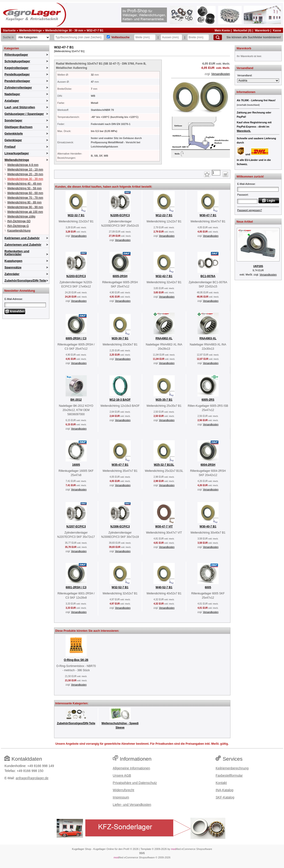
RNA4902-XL (164, 338)
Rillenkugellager (16, 55)
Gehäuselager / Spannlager (24, 114)
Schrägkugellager (17, 61)
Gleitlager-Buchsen (18, 127)
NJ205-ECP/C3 (120, 215)
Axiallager (12, 101)
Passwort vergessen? (250, 210)
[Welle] (145, 37)
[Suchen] (218, 37)
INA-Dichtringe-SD (19, 221)
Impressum (121, 797)
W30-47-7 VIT (164, 527)
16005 (76, 465)
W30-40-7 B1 (208, 527)
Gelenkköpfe (14, 134)
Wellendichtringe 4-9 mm (23, 165)
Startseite (9, 31)
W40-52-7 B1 (164, 587)
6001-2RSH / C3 (76, 587)
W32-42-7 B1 (164, 276)
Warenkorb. (244, 131)
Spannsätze (13, 267)
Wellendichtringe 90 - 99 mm (25, 207)
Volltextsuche (120, 37)
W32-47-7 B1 (95, 31)
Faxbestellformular (229, 775)
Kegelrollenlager (16, 68)
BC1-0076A (208, 276)
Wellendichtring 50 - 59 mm (24, 188)
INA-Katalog (224, 790)
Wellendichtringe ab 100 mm (25, 212)
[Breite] (198, 37)
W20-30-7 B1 (120, 338)
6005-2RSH (120, 276)
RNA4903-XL (208, 338)
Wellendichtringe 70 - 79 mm (25, 198)
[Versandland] (258, 81)
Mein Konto (222, 31)
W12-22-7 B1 (164, 215)
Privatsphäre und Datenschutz (135, 783)
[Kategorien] (33, 37)
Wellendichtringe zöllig (21, 217)
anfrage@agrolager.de (32, 778)
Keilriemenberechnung (232, 768)
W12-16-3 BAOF (120, 400)
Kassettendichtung (19, 231)
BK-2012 (76, 400)
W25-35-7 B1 (164, 400)
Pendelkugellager (17, 74)
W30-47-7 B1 (208, 215)
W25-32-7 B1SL (164, 465)
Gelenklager (13, 140)
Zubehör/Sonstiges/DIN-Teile (25, 281)
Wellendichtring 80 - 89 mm (24, 202)
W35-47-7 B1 (120, 465)
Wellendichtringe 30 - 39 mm (64, 31)
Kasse (277, 31)
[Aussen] (171, 37)
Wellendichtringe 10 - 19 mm (25, 170)
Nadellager (12, 94)
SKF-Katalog (225, 797)
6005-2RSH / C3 (76, 338)
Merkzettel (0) (243, 31)
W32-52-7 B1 (120, 587)
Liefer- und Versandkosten (132, 805)
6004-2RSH (208, 465)
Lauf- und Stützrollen (20, 107)
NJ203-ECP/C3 (76, 276)
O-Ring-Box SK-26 (76, 660)
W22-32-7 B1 (76, 215)
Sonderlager (13, 120)
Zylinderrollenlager (18, 87)
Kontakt (221, 783)
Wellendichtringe (30, 31)
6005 (208, 587)
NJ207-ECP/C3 (76, 527)
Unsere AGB (122, 775)
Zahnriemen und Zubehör (23, 245)
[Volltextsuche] (108, 37)
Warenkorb (262, 31)
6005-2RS (208, 400)
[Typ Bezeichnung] (79, 37)
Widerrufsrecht (124, 790)
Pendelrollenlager (17, 81)
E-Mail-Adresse (13, 299)
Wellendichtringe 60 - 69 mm (25, 193)
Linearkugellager (17, 153)
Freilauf (10, 147)
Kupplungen (13, 261)
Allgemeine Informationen (132, 768)
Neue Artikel (245, 222)
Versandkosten (221, 74)
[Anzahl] (216, 173)
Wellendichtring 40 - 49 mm (24, 184)
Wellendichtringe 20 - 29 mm (25, 174)
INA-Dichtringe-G (18, 226)
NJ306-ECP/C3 (120, 527)
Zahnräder (12, 274)
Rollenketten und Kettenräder (17, 253)
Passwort (243, 195)
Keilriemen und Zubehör (22, 238)
